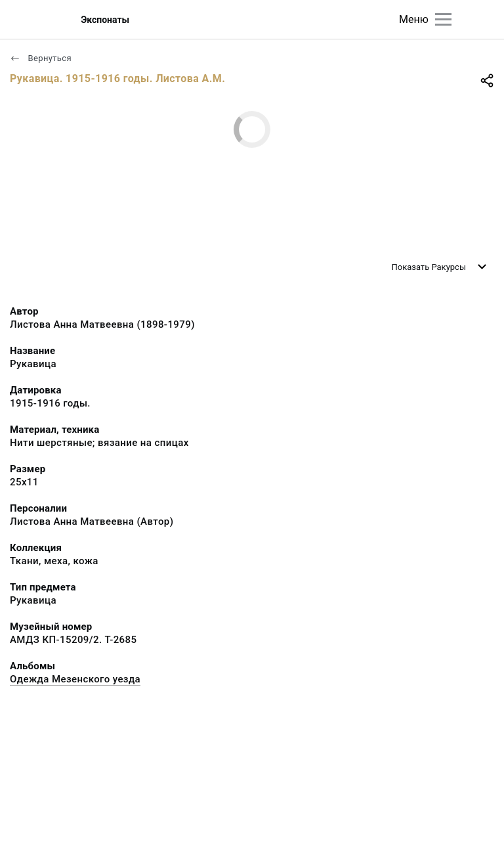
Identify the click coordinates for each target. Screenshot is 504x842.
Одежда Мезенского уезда (75, 679)
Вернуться (41, 58)
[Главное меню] (443, 19)
